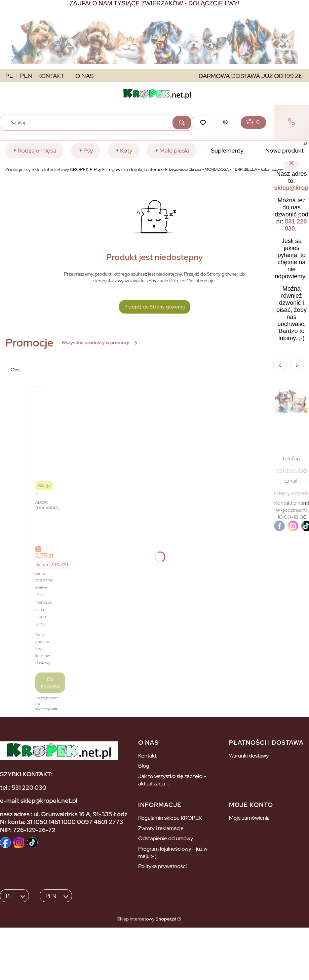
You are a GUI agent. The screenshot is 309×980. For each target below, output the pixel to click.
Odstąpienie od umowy (166, 838)
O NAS (85, 76)
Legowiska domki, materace (135, 169)
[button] (182, 123)
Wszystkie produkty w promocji (100, 342)
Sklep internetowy (147, 919)
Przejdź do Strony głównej (155, 307)
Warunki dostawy (249, 756)
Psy (98, 169)
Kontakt (147, 756)
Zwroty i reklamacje (161, 828)
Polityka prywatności (162, 866)
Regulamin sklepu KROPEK (170, 818)
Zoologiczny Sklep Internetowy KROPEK (47, 169)
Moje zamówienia (249, 818)
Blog (144, 766)
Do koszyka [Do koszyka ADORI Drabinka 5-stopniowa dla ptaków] (50, 683)
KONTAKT (51, 76)
